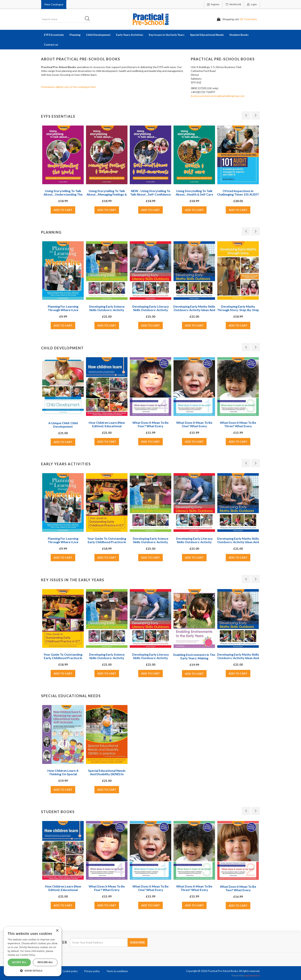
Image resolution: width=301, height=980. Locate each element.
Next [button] (256, 115)
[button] (33, 970)
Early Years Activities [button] (130, 35)
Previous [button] (246, 115)
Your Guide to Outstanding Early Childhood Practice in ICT (107, 542)
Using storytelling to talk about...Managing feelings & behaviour (107, 194)
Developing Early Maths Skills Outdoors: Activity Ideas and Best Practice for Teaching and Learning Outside (194, 312)
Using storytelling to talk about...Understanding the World (63, 194)
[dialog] (33, 951)
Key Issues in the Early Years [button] (167, 35)
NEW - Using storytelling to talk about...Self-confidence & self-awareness (150, 194)
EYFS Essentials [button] (54, 35)
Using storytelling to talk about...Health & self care (194, 193)
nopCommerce (252, 975)
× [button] (57, 931)
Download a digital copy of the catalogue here (68, 87)
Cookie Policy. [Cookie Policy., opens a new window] (28, 955)
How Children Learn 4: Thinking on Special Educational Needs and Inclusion (63, 776)
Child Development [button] (98, 35)
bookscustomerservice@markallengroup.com (218, 96)
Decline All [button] (45, 962)
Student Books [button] (239, 35)
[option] (63, 176)
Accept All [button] (19, 962)
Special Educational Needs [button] (207, 35)
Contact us (51, 45)
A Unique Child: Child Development (63, 425)
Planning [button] (75, 35)
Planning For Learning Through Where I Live (63, 308)
